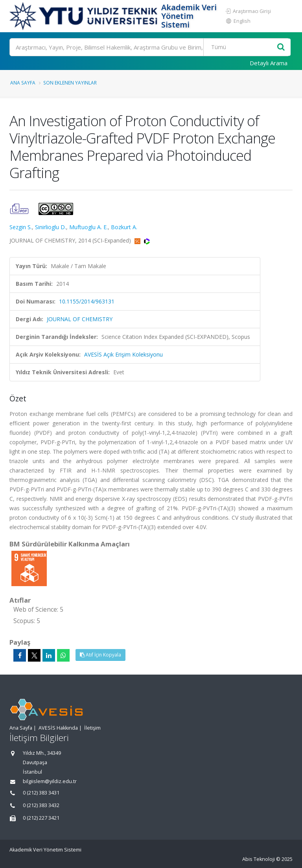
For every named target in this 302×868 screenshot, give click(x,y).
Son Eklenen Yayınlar (70, 83)
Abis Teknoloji (259, 859)
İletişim (92, 728)
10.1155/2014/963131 (87, 301)
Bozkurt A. (124, 227)
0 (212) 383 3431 (41, 793)
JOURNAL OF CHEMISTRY (80, 319)
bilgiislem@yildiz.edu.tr (50, 781)
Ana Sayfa (23, 83)
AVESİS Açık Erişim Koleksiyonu (123, 354)
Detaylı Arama (269, 63)
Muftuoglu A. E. (88, 227)
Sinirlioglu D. (51, 227)
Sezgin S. (21, 227)
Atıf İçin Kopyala (100, 655)
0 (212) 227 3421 (41, 818)
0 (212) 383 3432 (41, 805)
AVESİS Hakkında (58, 728)
